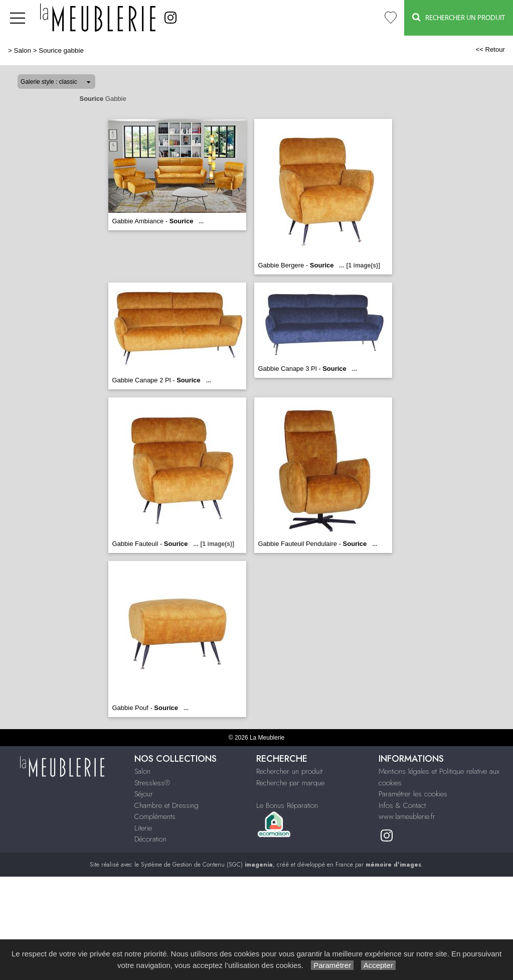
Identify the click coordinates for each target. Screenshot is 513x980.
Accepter (378, 965)
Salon (23, 50)
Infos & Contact (402, 805)
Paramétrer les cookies (413, 794)
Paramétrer (332, 965)
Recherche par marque (290, 783)
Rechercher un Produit (459, 17)
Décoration (150, 839)
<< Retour (490, 49)
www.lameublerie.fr (407, 816)
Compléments (155, 816)
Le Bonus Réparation (287, 805)
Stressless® (152, 783)
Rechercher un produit (289, 771)
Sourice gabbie (61, 50)
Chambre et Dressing (166, 805)
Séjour (144, 794)
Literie (143, 828)
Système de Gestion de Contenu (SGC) (207, 865)
